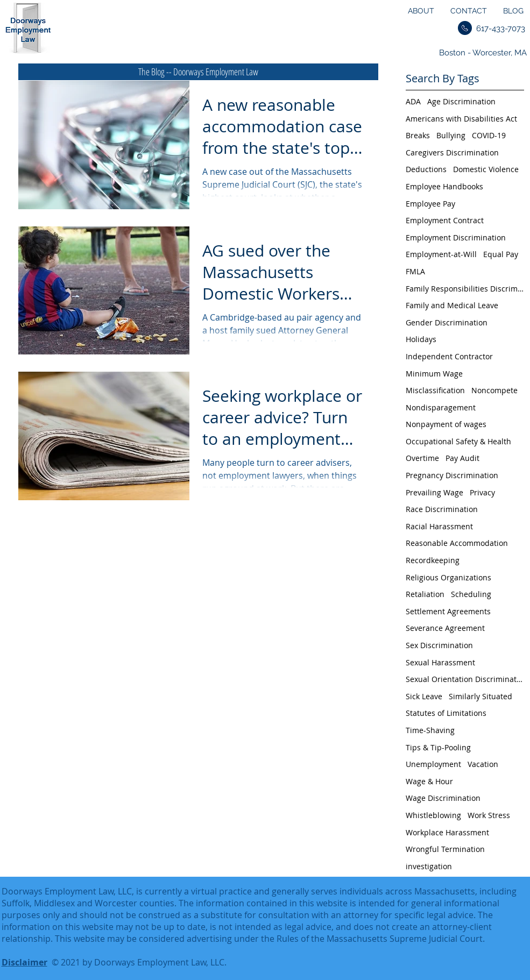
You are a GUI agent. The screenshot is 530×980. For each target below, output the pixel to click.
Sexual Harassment (440, 662)
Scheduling (471, 594)
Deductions (426, 169)
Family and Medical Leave (452, 305)
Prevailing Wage (434, 492)
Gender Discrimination (447, 322)
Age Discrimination (461, 101)
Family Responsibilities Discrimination (465, 289)
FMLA (415, 271)
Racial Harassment (439, 526)
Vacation (483, 764)
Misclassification (435, 390)
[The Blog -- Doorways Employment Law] (198, 72)
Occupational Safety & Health (458, 441)
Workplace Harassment (447, 832)
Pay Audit (462, 458)
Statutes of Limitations (446, 713)
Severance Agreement (445, 628)
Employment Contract (445, 220)
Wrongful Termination (445, 849)
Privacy (482, 492)
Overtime (422, 458)
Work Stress (489, 815)
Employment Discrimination (456, 237)
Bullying (451, 135)
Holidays (421, 339)
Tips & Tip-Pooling (438, 747)
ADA (413, 101)
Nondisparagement (441, 407)
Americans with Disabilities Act (461, 119)
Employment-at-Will (441, 254)
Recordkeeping (433, 560)
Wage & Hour (429, 781)
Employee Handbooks (444, 186)
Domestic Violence (486, 169)
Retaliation (425, 594)
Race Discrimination (442, 509)
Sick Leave (424, 696)
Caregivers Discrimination (452, 152)
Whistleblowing (433, 815)
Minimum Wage (434, 374)
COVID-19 (489, 135)
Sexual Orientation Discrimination (465, 679)
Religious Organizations (448, 577)
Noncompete (494, 390)
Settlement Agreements (448, 611)
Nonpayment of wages (446, 424)
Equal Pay (501, 254)
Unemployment (433, 764)
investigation (429, 866)
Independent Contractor (449, 356)
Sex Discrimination (439, 645)
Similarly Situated (480, 696)
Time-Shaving (430, 730)
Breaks (418, 135)
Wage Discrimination (443, 798)
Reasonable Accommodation (457, 543)
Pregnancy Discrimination (452, 475)
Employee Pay (430, 204)
